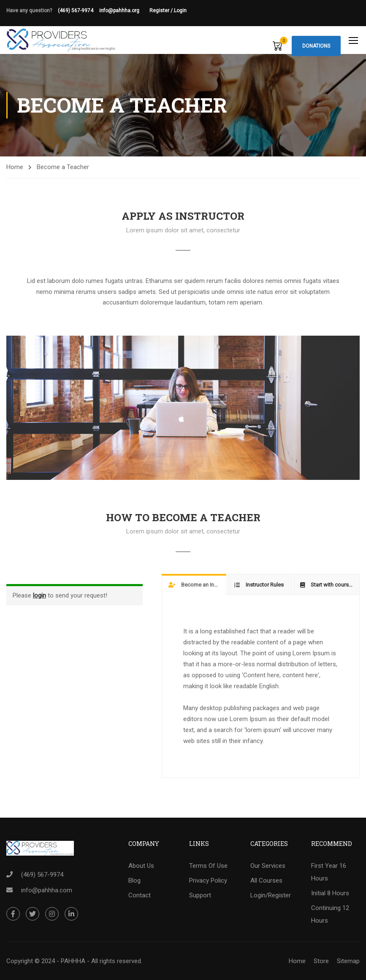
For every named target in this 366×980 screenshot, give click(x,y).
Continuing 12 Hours (330, 914)
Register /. (162, 11)
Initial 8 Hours (330, 893)
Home (15, 167)
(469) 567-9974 (76, 11)
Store (321, 961)
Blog (134, 880)
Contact (140, 895)
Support (200, 895)
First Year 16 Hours (329, 872)
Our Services (268, 866)
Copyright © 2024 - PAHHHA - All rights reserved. (74, 961)
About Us (141, 866)
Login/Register (271, 895)
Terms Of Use (208, 866)
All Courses (266, 880)
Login (180, 11)
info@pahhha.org (124, 11)
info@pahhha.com (47, 890)
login (39, 595)
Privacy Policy (208, 880)
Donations (316, 46)
